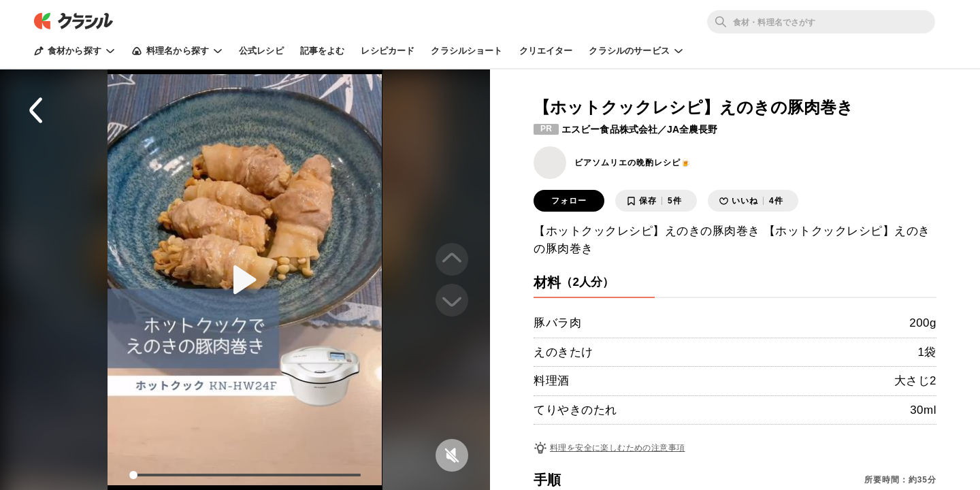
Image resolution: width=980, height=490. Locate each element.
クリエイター (546, 51)
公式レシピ (261, 51)
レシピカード (388, 51)
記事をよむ (323, 51)
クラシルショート (467, 51)
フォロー (569, 201)
